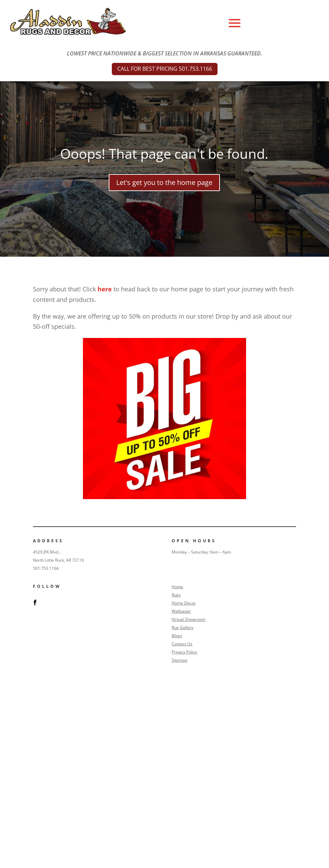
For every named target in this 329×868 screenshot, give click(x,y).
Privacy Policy (184, 652)
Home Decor (184, 603)
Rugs (176, 595)
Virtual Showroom (188, 619)
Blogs (177, 636)
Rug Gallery (183, 627)
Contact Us (182, 644)
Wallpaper (181, 611)
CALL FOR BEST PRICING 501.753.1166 (165, 69)
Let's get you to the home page (164, 182)
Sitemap (179, 660)
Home (177, 587)
